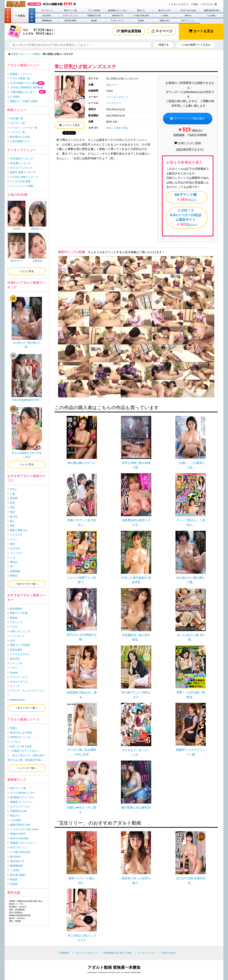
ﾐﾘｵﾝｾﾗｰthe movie (188, 10)
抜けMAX (47, 15)
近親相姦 (15, 571)
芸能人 (14, 728)
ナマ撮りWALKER (141, 15)
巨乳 (12, 503)
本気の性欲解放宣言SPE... (27, 400)
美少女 (14, 517)
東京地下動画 (70, 20)
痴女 (12, 544)
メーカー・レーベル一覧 (24, 128)
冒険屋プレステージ (21, 802)
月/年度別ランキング (22, 159)
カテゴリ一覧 (17, 123)
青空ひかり (17, 261)
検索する (164, 45)
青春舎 (14, 618)
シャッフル (16, 663)
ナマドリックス (19, 677)
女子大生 (15, 548)
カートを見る (201, 31)
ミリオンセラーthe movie (24, 829)
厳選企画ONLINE (212, 10)
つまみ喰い (212, 15)
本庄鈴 (17, 229)
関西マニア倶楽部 (20, 645)
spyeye (14, 672)
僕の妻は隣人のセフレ (82, 463)
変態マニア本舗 (19, 613)
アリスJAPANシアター (23, 793)
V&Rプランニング (20, 631)
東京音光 (15, 659)
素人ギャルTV (164, 10)
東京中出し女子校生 (21, 733)
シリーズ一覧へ (27, 768)
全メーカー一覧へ (27, 708)
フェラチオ (16, 535)
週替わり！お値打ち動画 (24, 101)
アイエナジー (114, 103)
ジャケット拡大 (70, 125)
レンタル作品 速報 (20, 181)
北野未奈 (37, 261)
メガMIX (165, 15)
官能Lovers (165, 20)
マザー (14, 668)
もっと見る (27, 271)
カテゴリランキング (21, 168)
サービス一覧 (210, 4)
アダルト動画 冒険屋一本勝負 (114, 967)
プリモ (14, 627)
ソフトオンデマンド (117, 97)
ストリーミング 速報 (22, 186)
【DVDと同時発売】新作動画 (26, 87)
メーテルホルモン (20, 654)
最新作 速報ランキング (23, 172)
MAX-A (188, 15)
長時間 (14, 498)
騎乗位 (14, 576)
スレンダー (16, 553)
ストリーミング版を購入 (188, 119)
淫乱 (125, 128)
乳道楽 (141, 20)
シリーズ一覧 (17, 132)
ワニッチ (15, 686)
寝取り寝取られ (19, 530)
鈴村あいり (37, 229)
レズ (12, 558)
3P (12, 567)
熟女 (12, 512)
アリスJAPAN (94, 10)
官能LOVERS (18, 834)
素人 (12, 521)
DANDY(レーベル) (20, 737)
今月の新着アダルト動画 (24, 83)
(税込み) (186, 197)
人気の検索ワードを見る (196, 45)
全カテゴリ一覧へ (27, 584)
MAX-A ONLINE (19, 838)
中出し (110, 128)
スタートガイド (180, 4)
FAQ (195, 4)
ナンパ (14, 539)
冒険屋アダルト (19, 54)
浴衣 (118, 128)
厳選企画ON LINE (20, 825)
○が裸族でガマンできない (24, 751)
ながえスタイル (19, 681)
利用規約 (64, 953)
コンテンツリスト (147, 953)
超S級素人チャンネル (117, 10)
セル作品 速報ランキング (24, 177)
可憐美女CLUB (94, 15)
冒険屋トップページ (21, 74)
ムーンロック (17, 636)
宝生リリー (112, 85)
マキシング (16, 622)
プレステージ (47, 10)
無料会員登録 (129, 31)
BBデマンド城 (70, 10)
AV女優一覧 (17, 118)
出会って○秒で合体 (21, 746)
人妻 (12, 494)
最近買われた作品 (20, 137)
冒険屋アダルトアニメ (22, 843)
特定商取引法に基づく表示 (118, 953)
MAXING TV (117, 15)
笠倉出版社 (16, 650)
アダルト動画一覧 (20, 78)
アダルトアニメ (117, 20)
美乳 (12, 526)
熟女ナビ (141, 10)
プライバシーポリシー (86, 953)
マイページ (162, 31)
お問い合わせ (169, 953)
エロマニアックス (70, 15)
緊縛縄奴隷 (47, 20)
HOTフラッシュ (188, 20)
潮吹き (14, 562)
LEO (13, 641)
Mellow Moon (18, 700)
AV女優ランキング (20, 163)
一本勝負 (20, 16)
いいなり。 (16, 742)
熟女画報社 (16, 609)
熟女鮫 (94, 20)
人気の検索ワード (20, 141)
